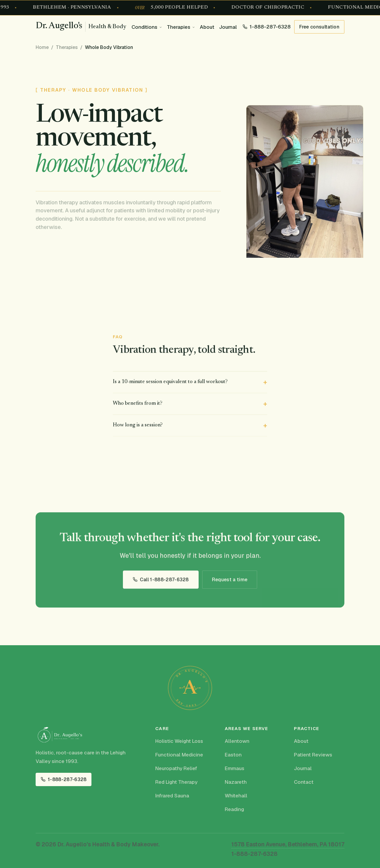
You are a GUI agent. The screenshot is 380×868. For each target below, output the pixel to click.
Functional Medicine (179, 755)
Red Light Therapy (176, 782)
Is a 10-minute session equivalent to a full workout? (170, 383)
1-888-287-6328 (67, 779)
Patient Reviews (313, 755)
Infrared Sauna (172, 796)
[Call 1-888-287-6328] (267, 27)
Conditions (144, 27)
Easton (233, 755)
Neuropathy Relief (176, 768)
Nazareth (236, 782)
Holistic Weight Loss (179, 741)
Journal (228, 27)
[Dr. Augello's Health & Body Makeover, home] (81, 27)
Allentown (237, 741)
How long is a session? (138, 426)
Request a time (230, 581)
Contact (304, 782)
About (207, 27)
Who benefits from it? (138, 405)
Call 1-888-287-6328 (164, 581)
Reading (234, 809)
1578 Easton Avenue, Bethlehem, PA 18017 (288, 844)
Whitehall (236, 796)
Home (42, 47)
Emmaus (235, 768)
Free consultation (319, 27)
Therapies (179, 27)
